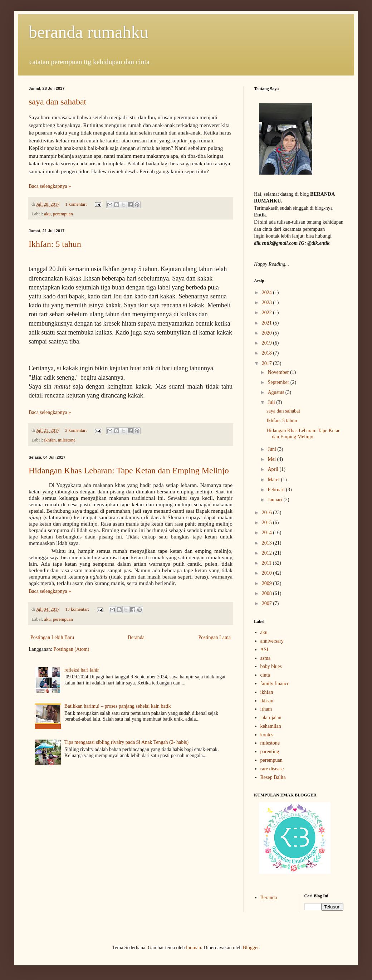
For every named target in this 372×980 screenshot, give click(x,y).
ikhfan (50, 440)
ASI (265, 650)
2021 (268, 323)
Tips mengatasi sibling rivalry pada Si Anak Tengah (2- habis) (126, 742)
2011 (267, 563)
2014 (268, 533)
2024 (268, 292)
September (279, 382)
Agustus (276, 392)
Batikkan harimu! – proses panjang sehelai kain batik (118, 706)
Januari (275, 500)
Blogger (251, 948)
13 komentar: (78, 609)
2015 (268, 523)
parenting (270, 752)
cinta (265, 675)
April (273, 469)
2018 (268, 353)
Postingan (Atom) (72, 649)
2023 (268, 303)
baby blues (271, 666)
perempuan (63, 214)
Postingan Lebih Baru (52, 637)
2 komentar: (77, 430)
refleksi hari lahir (82, 670)
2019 (268, 343)
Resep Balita (273, 777)
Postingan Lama (214, 637)
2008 (268, 593)
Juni (272, 449)
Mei (272, 459)
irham (266, 709)
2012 (268, 553)
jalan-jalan (271, 718)
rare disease (272, 769)
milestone (67, 440)
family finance (275, 684)
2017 (268, 363)
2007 (268, 603)
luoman (194, 948)
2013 (268, 543)
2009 (268, 583)
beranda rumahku (89, 32)
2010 (268, 573)
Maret (274, 480)
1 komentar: (77, 204)
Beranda (136, 637)
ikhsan (267, 701)
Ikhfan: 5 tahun (55, 244)
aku (47, 214)
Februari (277, 490)
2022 (268, 313)
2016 (268, 513)
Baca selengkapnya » (50, 186)
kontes (267, 735)
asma (266, 658)
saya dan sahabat (57, 102)
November (279, 372)
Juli (272, 402)
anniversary (272, 641)
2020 (268, 333)
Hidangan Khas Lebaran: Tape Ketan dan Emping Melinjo (129, 471)
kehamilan (271, 726)
